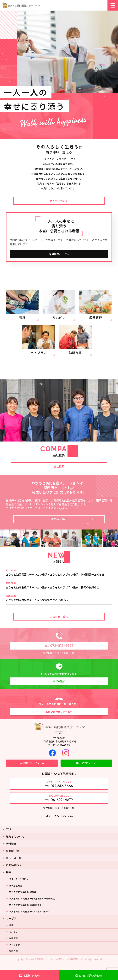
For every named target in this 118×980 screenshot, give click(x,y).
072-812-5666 (59, 646)
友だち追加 (59, 681)
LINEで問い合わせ (88, 763)
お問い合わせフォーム (34, 763)
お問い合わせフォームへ (59, 712)
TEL (59, 784)
